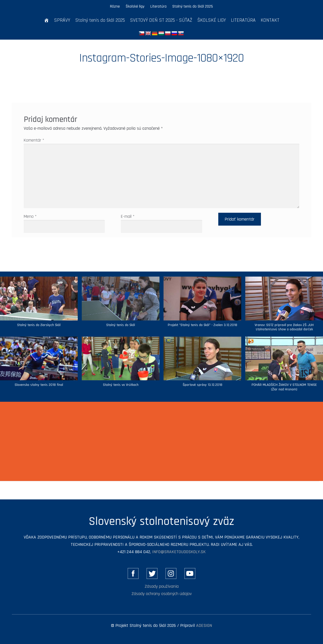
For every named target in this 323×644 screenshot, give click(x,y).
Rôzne (115, 6)
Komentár (34, 140)
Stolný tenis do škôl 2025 (193, 6)
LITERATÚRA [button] (243, 20)
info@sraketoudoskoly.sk (179, 552)
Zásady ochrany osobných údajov (162, 594)
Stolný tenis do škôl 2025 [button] (100, 20)
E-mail (128, 216)
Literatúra (158, 6)
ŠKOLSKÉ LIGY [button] (212, 20)
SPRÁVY (62, 20)
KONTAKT (270, 20)
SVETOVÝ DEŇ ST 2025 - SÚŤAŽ (161, 20)
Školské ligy (135, 6)
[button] (121, 304)
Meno (30, 216)
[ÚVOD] (46, 20)
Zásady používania (162, 586)
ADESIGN (204, 625)
